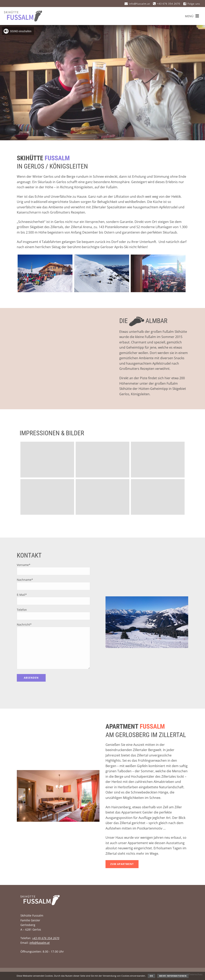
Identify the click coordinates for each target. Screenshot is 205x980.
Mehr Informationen (173, 976)
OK (151, 976)
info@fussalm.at (40, 943)
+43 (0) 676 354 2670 (46, 938)
